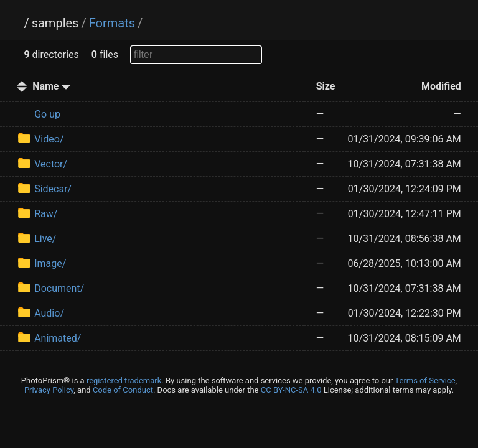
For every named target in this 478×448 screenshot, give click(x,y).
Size (326, 86)
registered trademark (124, 380)
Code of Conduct (123, 390)
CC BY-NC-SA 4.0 (291, 390)
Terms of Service (425, 380)
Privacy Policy (49, 390)
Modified (441, 86)
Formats (112, 23)
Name (52, 86)
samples (55, 23)
